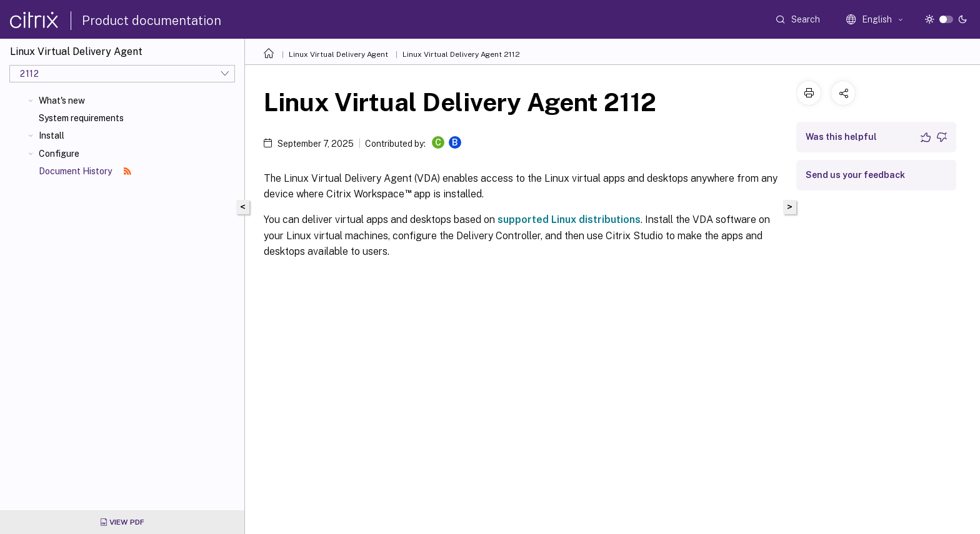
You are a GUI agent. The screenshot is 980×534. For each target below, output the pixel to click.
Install (52, 136)
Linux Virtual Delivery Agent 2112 (461, 54)
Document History (85, 171)
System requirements (81, 118)
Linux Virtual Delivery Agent (338, 54)
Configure (59, 154)
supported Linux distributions (569, 220)
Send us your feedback (855, 175)
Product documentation (152, 21)
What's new (62, 101)
